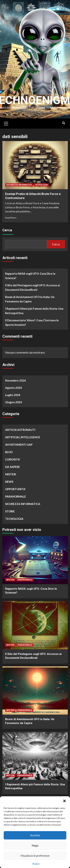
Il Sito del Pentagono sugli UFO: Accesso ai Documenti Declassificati (33, 286)
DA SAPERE (13, 465)
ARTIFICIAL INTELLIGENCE (23, 435)
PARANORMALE (16, 495)
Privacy (36, 863)
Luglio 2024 (13, 393)
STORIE (10, 510)
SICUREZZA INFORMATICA (19, 183)
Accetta (35, 835)
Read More (11, 216)
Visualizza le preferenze (35, 856)
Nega (35, 845)
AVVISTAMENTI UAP (19, 443)
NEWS (9, 480)
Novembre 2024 (15, 379)
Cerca (7, 228)
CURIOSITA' (13, 458)
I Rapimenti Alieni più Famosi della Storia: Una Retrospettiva (34, 309)
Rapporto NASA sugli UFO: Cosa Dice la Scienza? (30, 274)
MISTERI (11, 473)
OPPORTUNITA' (15, 487)
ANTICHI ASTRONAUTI (20, 428)
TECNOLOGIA (41, 183)
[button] (64, 801)
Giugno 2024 (14, 400)
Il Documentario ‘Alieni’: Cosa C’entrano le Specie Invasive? (32, 321)
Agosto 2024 (14, 386)
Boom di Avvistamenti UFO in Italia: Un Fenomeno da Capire (30, 297)
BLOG (9, 450)
